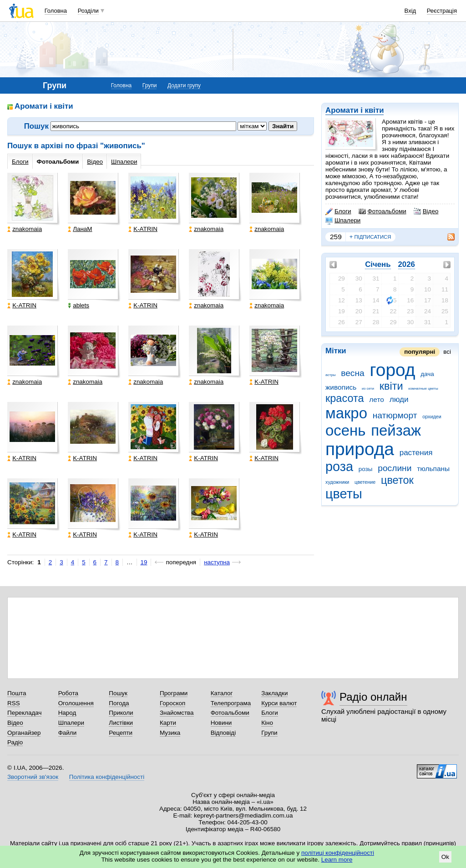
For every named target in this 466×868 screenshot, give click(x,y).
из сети (368, 389)
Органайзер (24, 733)
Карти (168, 723)
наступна (217, 562)
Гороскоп (172, 703)
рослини (395, 468)
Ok (445, 857)
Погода (119, 703)
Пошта (17, 693)
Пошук (118, 693)
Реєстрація (442, 11)
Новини (221, 723)
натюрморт (395, 415)
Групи (150, 85)
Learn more (337, 860)
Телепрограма (231, 703)
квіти (391, 386)
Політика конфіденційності (107, 777)
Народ (67, 713)
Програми (174, 693)
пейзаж (396, 430)
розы (366, 469)
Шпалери (343, 221)
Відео (426, 211)
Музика (170, 733)
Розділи (88, 11)
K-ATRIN (143, 229)
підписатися (370, 237)
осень (345, 430)
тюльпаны (433, 469)
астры (330, 375)
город (393, 370)
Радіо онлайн (373, 697)
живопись (341, 387)
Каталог (222, 693)
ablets (79, 305)
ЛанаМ (80, 229)
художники (337, 482)
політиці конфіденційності (338, 853)
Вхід (410, 11)
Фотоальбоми (382, 211)
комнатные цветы (423, 389)
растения (416, 453)
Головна (56, 11)
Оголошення (76, 703)
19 (144, 562)
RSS (14, 703)
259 (336, 237)
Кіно (267, 723)
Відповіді (223, 733)
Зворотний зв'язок (33, 777)
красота (345, 398)
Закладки (274, 693)
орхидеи (432, 416)
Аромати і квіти (355, 110)
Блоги (338, 211)
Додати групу (184, 85)
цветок (397, 480)
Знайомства (177, 713)
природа (360, 449)
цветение (365, 482)
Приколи (121, 713)
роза (339, 467)
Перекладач (24, 713)
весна (353, 373)
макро (346, 413)
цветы (344, 494)
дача (427, 374)
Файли (68, 733)
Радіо (15, 742)
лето (377, 399)
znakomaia (25, 229)
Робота (68, 693)
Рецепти (121, 733)
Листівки (121, 723)
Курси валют (279, 703)
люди (399, 399)
